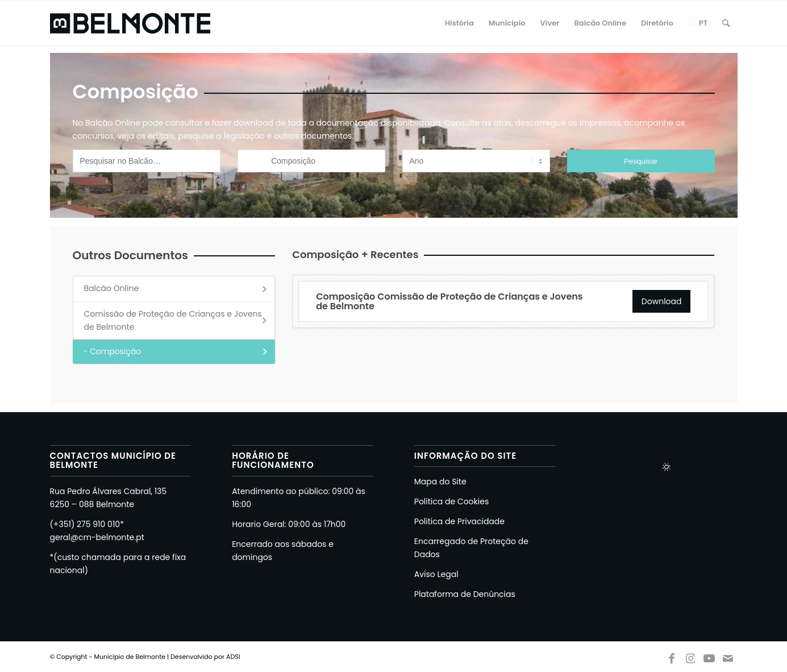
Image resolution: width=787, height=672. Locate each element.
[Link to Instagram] (690, 656)
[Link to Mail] (728, 656)
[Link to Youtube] (709, 656)
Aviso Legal (436, 574)
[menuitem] (459, 23)
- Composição (113, 351)
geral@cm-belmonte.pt (97, 537)
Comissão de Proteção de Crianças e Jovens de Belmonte (173, 320)
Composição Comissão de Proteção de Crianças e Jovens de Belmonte (449, 302)
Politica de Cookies (451, 501)
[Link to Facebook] (672, 656)
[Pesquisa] (726, 23)
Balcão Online (112, 288)
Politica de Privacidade (459, 521)
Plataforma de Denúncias (465, 594)
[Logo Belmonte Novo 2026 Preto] (130, 23)
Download (662, 301)
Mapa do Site (440, 482)
